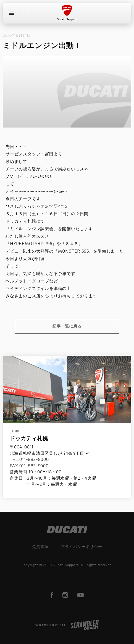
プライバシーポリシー (82, 546)
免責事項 (40, 546)
